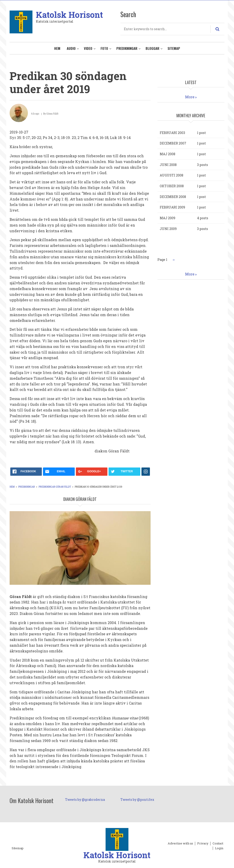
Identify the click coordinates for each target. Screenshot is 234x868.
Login (219, 848)
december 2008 (173, 197)
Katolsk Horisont (69, 15)
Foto (104, 48)
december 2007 (173, 143)
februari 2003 (172, 133)
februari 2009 (172, 207)
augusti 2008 (172, 175)
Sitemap (174, 48)
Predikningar (127, 48)
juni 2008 (168, 165)
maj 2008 (168, 154)
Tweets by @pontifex (137, 800)
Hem (57, 48)
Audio (71, 48)
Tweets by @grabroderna (85, 800)
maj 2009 (168, 218)
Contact (218, 844)
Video (88, 48)
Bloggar (152, 48)
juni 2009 (168, 229)
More (190, 97)
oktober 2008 (172, 186)
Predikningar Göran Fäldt (55, 487)
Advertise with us (180, 844)
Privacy (203, 844)
